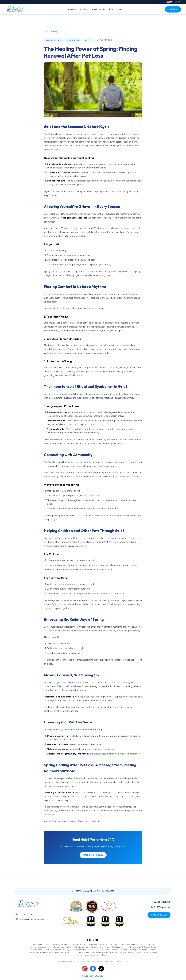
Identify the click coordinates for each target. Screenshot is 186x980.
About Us (72, 9)
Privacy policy (122, 961)
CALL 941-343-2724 (93, 855)
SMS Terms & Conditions (105, 961)
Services (84, 9)
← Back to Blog (51, 32)
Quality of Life (99, 9)
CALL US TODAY (159, 915)
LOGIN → (173, 9)
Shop (120, 9)
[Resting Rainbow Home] (15, 9)
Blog (111, 9)
